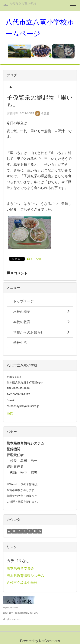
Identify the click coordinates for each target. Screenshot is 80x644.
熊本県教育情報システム (25, 576)
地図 (10, 414)
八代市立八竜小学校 (23, 4)
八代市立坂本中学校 (22, 583)
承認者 (42, 113)
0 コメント (17, 273)
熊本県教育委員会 (20, 568)
